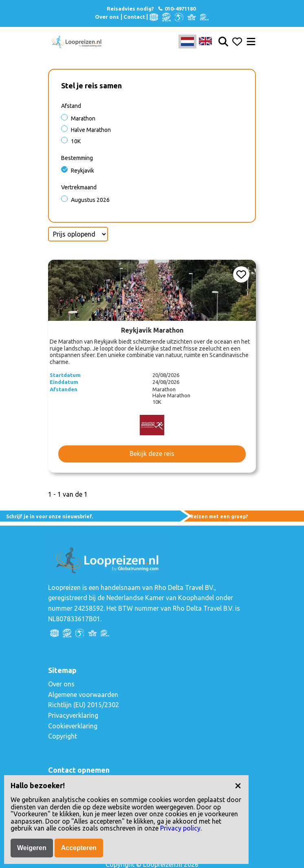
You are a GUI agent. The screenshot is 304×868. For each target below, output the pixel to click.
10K (76, 141)
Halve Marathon (91, 130)
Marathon (83, 118)
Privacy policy (180, 828)
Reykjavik (83, 171)
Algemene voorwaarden (83, 695)
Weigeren (32, 848)
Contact (134, 17)
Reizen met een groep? (219, 516)
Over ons (107, 17)
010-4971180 (176, 9)
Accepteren (79, 848)
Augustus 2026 (90, 200)
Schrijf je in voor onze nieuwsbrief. (50, 516)
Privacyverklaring (73, 715)
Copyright (63, 736)
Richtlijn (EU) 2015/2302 (84, 705)
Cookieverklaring (73, 726)
